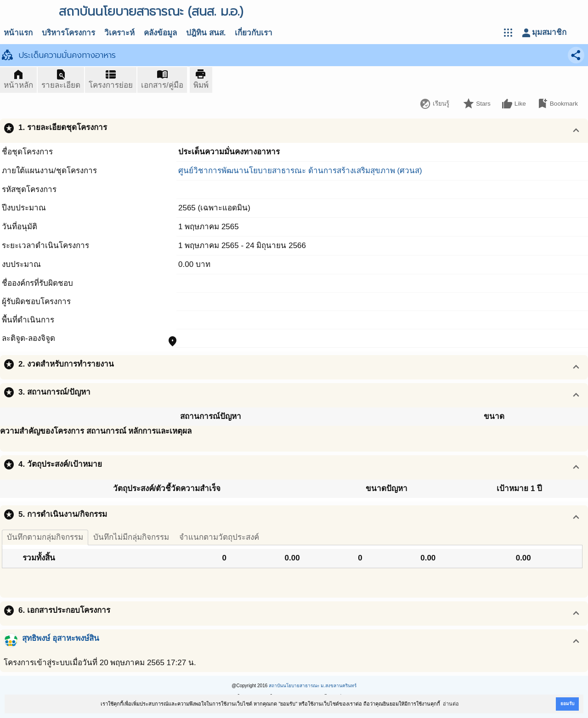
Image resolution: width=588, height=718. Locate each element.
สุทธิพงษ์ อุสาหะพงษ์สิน (61, 638)
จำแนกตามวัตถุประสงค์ (219, 537)
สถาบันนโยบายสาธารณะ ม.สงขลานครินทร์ (313, 686)
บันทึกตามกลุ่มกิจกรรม (45, 537)
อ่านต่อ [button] (451, 704)
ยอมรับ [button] (567, 704)
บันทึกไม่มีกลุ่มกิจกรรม (131, 537)
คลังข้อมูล (160, 33)
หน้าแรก (18, 33)
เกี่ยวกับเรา (254, 33)
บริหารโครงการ (68, 33)
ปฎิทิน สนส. (206, 33)
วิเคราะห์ (119, 33)
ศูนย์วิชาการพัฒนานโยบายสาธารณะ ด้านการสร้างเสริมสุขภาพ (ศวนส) (300, 171)
